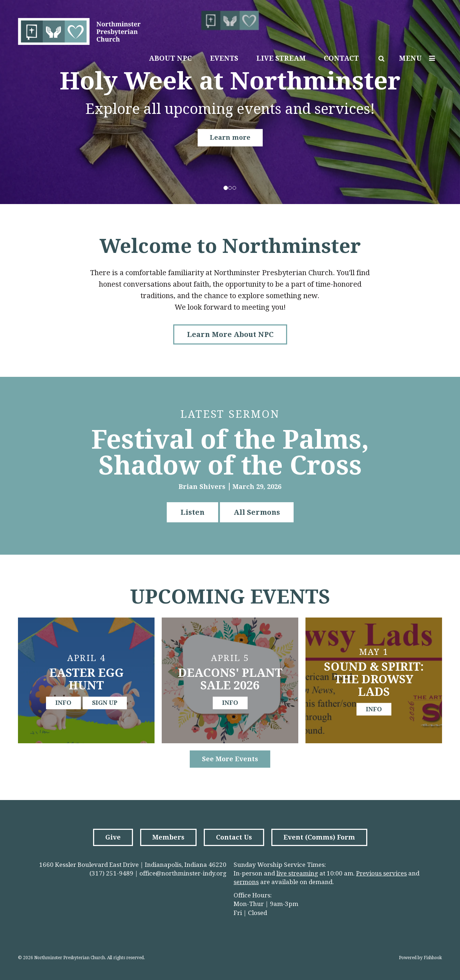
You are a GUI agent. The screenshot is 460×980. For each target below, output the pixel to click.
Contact (341, 58)
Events (224, 58)
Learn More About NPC (230, 334)
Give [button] (113, 837)
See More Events (230, 759)
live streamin (295, 873)
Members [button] (168, 837)
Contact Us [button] (234, 837)
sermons (246, 882)
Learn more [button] (230, 137)
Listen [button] (192, 512)
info (63, 703)
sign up (105, 703)
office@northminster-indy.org (183, 873)
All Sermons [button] (257, 512)
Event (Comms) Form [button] (319, 837)
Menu (419, 58)
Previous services (381, 873)
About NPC (170, 58)
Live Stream (281, 58)
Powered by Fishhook (420, 958)
